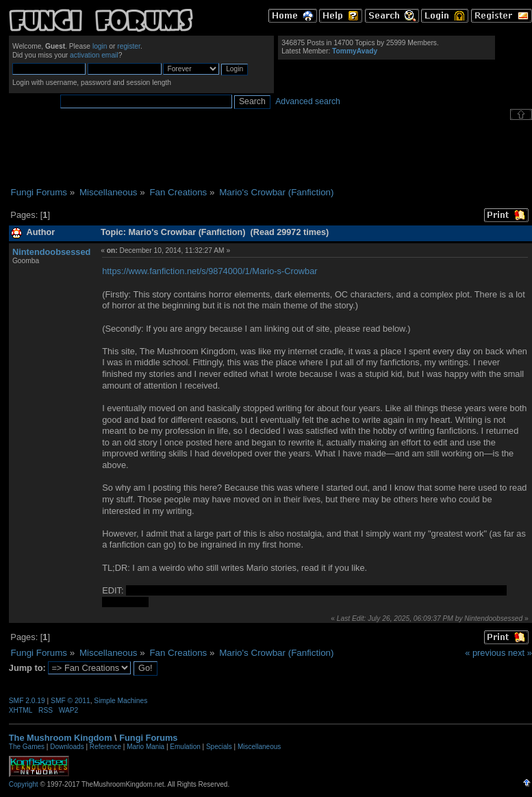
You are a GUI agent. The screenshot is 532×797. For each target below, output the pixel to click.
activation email (94, 55)
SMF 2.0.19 (27, 701)
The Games (27, 747)
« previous (485, 653)
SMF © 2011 (71, 701)
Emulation (185, 747)
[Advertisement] (270, 154)
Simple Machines (121, 701)
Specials (219, 747)
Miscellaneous (259, 747)
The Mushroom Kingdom (61, 738)
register (129, 46)
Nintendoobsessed (51, 252)
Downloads (67, 747)
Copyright (24, 784)
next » (520, 653)
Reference (105, 747)
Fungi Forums (148, 738)
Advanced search (308, 101)
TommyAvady (355, 51)
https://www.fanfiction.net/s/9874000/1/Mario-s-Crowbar (210, 271)
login (100, 46)
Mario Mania (145, 747)
